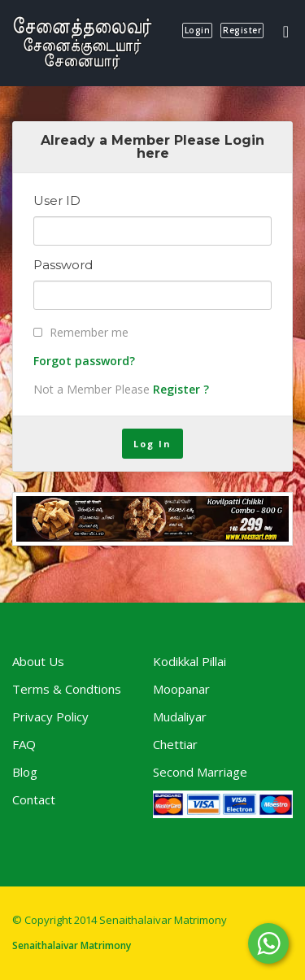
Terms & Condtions (67, 689)
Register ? (181, 389)
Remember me (89, 332)
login (198, 30)
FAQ (24, 744)
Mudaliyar (180, 716)
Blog (25, 772)
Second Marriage (200, 772)
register (242, 30)
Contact (34, 799)
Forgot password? (84, 361)
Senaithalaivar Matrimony (72, 945)
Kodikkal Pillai (190, 661)
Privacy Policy (50, 716)
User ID (57, 201)
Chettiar (175, 744)
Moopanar (181, 689)
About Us (38, 661)
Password (63, 265)
